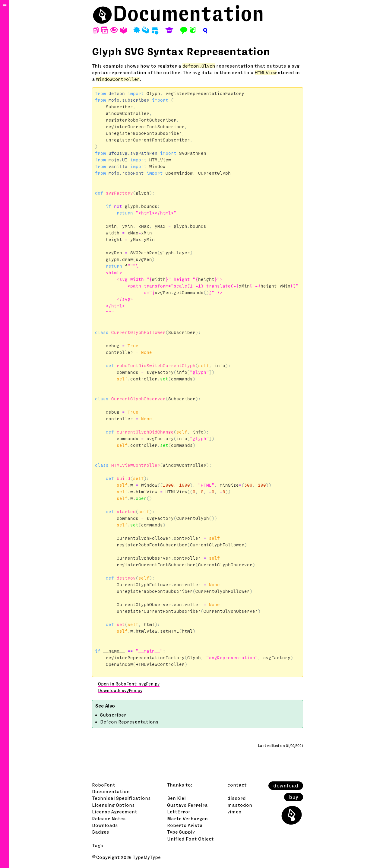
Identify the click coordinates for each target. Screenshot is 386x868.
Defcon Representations (129, 722)
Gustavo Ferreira (187, 805)
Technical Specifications (121, 798)
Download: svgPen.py (120, 691)
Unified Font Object (190, 839)
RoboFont (104, 785)
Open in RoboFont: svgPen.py (129, 684)
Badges (101, 832)
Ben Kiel (176, 798)
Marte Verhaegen (187, 819)
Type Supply (181, 832)
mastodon (240, 805)
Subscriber (113, 715)
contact (237, 785)
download (286, 786)
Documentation (188, 13)
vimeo (234, 812)
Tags (98, 845)
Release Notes (109, 819)
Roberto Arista (185, 825)
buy (294, 797)
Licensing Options (113, 805)
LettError (179, 812)
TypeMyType (147, 857)
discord (237, 798)
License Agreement (115, 812)
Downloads (105, 825)
